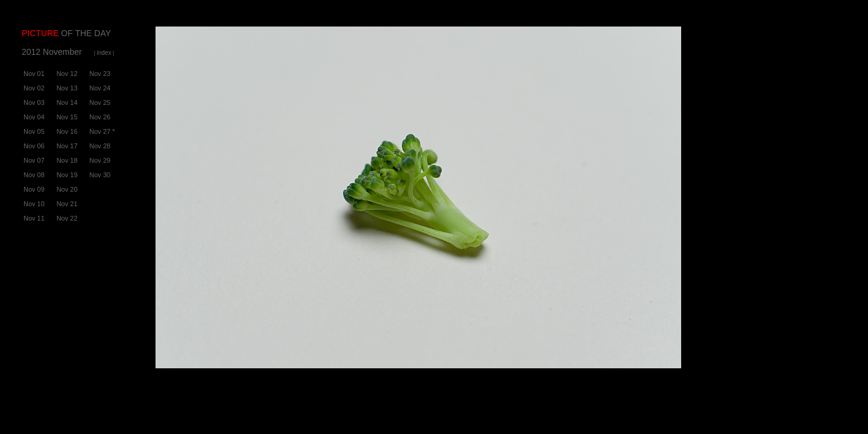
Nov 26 (100, 117)
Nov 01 (34, 74)
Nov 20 (67, 189)
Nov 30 (100, 175)
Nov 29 (100, 160)
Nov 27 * (102, 131)
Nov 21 (67, 204)
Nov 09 (34, 189)
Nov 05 (34, 131)
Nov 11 (34, 218)
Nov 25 (100, 102)
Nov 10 (34, 204)
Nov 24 (100, 88)
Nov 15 (67, 117)
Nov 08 (34, 175)
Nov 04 (34, 117)
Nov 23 (100, 74)
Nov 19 (67, 175)
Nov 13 (67, 88)
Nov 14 (67, 102)
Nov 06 (34, 146)
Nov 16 (67, 131)
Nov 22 (67, 218)
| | (104, 53)
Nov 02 (34, 88)
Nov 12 (67, 74)
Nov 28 (100, 146)
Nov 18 (67, 160)
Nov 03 (34, 102)
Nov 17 (67, 146)
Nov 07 (34, 160)
